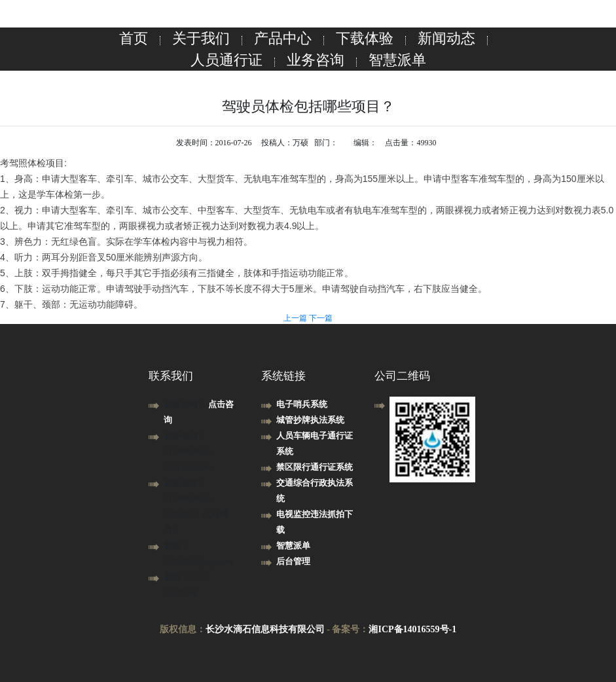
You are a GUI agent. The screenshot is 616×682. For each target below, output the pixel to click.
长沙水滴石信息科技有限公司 (265, 629)
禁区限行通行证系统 (315, 467)
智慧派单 (397, 60)
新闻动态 (446, 38)
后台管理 (293, 561)
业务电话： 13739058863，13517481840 (191, 451)
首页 (134, 38)
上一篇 (296, 318)
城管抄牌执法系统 (310, 420)
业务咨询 (316, 60)
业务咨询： (186, 404)
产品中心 (283, 38)
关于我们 (201, 38)
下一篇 (321, 318)
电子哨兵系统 (302, 404)
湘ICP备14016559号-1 (412, 629)
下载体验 (365, 38)
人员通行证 (226, 60)
